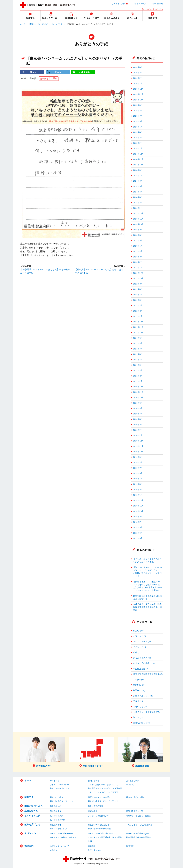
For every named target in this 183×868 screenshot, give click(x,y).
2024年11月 (139, 159)
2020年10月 (139, 398)
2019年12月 (139, 441)
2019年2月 (138, 490)
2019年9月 (138, 457)
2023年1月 (138, 268)
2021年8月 (138, 343)
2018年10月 (139, 511)
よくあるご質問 (119, 4)
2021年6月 (138, 354)
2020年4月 (138, 419)
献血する (29, 797)
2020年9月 (138, 403)
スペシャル (30, 833)
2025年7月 (138, 116)
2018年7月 (138, 522)
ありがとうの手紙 (49, 79)
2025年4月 (138, 132)
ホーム (23, 24)
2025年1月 (138, 148)
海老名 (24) (138, 717)
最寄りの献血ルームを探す (99, 797)
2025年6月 (138, 121)
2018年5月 (138, 527)
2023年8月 (138, 235)
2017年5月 (138, 538)
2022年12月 (139, 273)
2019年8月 (138, 462)
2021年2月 (138, 376)
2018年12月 (139, 500)
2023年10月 (139, 224)
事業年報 (92, 846)
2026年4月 (138, 67)
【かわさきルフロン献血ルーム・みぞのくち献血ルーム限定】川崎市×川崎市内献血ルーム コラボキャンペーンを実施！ (148, 586)
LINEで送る (84, 72)
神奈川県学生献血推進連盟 (99, 829)
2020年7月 (138, 414)
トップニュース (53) (142, 642)
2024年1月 (138, 208)
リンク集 (130, 785)
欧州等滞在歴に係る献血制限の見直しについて (147, 597)
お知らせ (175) (140, 636)
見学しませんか (95, 850)
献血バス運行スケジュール (61, 801)
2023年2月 (138, 262)
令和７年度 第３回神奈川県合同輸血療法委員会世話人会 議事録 (147, 607)
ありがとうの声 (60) (142, 658)
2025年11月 (139, 94)
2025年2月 (138, 143)
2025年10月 (139, 100)
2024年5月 (138, 186)
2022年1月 (138, 316)
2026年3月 (138, 73)
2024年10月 (139, 165)
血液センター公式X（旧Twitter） (102, 833)
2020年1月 (138, 435)
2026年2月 (138, 78)
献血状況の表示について (60, 788)
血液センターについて (59, 846)
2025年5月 (138, 127)
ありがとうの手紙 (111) (144, 663)
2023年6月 (138, 241)
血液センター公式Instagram (138, 833)
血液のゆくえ (31, 811)
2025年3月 (138, 138)
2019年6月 (138, 473)
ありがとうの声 (32, 816)
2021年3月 (138, 370)
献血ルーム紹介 (57, 797)
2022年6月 (138, 289)
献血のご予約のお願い (136, 797)
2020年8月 (138, 408)
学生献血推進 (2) (141, 669)
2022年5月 (138, 295)
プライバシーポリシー (59, 785)
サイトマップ (140, 4)
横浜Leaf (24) (139, 690)
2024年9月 (138, 170)
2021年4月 (138, 365)
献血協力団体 (56, 825)
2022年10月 (139, 278)
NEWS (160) (139, 631)
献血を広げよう (32, 824)
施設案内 (29, 846)
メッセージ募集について (98, 816)
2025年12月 (139, 89)
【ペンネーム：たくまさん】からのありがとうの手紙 (147, 560)
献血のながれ (56, 806)
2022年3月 (138, 305)
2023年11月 (139, 219)
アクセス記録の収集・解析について (103, 785)
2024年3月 (138, 197)
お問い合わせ (157, 4)
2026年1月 (138, 84)
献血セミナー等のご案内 (98, 825)
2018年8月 (138, 517)
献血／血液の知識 (96, 806)
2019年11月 (139, 446)
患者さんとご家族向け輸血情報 (63, 837)
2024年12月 (139, 154)
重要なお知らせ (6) (142, 723)
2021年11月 (139, 327)
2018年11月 (139, 506)
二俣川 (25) (138, 701)
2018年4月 (138, 533)
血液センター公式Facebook (62, 833)
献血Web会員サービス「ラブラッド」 (104, 801)
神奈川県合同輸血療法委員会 (138, 837)
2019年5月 (138, 479)
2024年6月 (138, 181)
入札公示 (54, 850)
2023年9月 (138, 230)
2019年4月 (138, 484)
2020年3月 (138, 425)
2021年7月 (138, 349)
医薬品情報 (93, 811)
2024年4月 (138, 192)
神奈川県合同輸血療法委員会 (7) (148, 674)
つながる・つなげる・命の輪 (138, 816)
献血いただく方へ (34, 806)
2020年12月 (139, 387)
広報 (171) (138, 652)
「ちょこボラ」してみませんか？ (140, 825)
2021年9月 (138, 338)
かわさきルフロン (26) (143, 696)
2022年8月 (138, 284)
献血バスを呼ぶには (58, 829)
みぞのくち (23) (140, 707)
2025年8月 (138, 111)
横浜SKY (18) (139, 685)
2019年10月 (139, 452)
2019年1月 (138, 495)
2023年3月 (138, 257)
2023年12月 (139, 213)
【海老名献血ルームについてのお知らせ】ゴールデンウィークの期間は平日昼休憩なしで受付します (147, 572)
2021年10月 (139, 333)
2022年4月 (138, 300)
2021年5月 (138, 360)
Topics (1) (139, 680)
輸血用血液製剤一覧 (135, 811)
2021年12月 (139, 322)
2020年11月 (139, 392)
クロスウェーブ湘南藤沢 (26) (146, 712)
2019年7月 (138, 468)
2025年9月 (138, 105)
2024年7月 (138, 176)
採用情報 (130, 846)
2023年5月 (138, 246)
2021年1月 (138, 381)
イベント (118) (140, 647)
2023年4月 (138, 251)
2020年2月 (138, 430)
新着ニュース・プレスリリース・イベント (46, 24)
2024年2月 (138, 203)
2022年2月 (138, 311)
